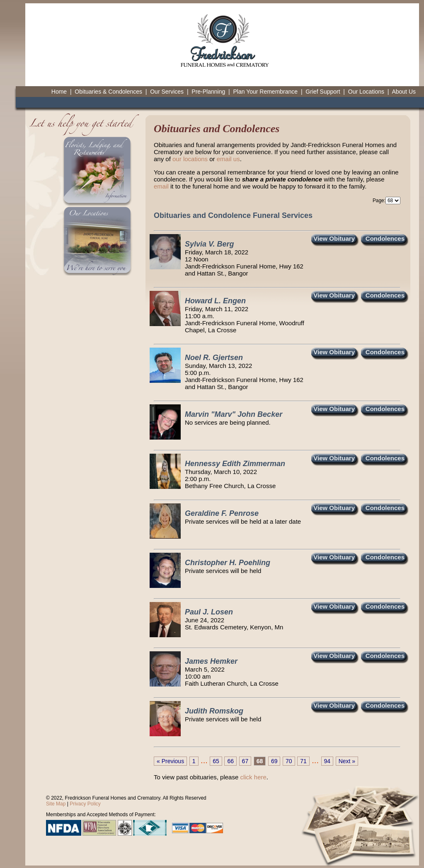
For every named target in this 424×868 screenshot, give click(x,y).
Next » (347, 761)
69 (274, 761)
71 (303, 761)
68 (260, 761)
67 (245, 761)
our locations (190, 159)
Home (59, 92)
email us (228, 159)
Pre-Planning (208, 92)
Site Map (56, 804)
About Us (404, 92)
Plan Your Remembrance (265, 92)
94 (327, 761)
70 (289, 761)
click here (253, 777)
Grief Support (323, 92)
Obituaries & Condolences (108, 92)
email (161, 186)
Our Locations (366, 92)
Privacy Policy (85, 804)
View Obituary (334, 238)
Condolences (385, 238)
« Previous (170, 761)
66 (230, 761)
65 (216, 761)
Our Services (167, 92)
